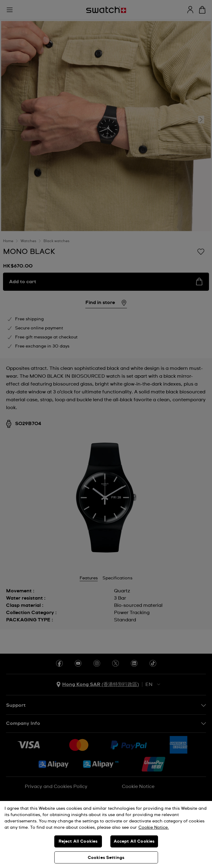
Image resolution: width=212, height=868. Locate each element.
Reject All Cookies (78, 841)
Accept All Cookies (134, 841)
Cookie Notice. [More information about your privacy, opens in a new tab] (154, 828)
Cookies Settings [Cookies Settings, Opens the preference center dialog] (106, 858)
